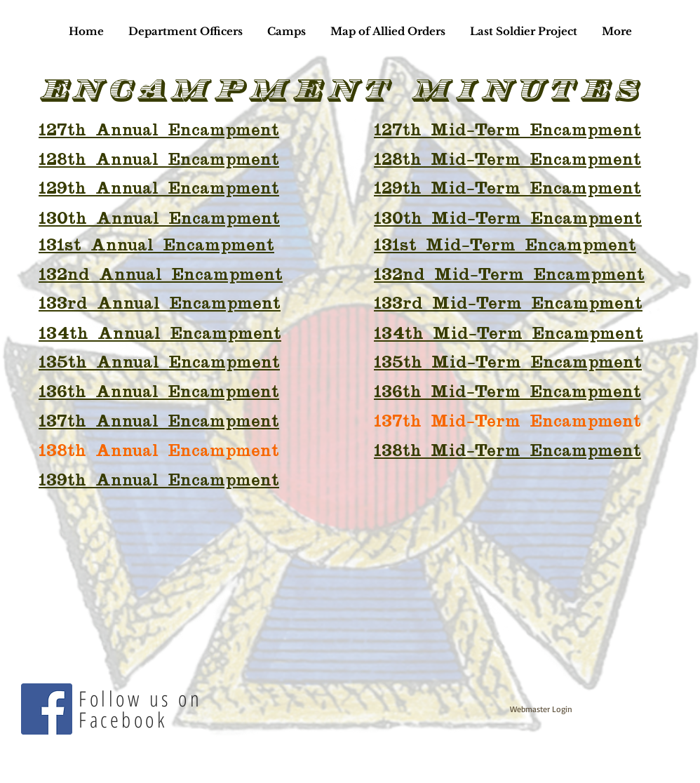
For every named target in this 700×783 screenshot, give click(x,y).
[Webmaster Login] (541, 709)
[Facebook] (47, 709)
